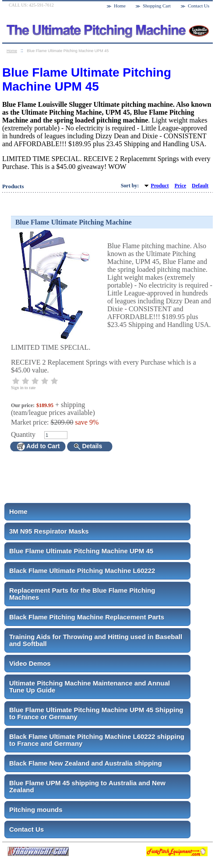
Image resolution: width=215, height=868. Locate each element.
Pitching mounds (36, 810)
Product (160, 186)
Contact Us (26, 829)
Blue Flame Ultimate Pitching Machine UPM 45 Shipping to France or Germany (96, 713)
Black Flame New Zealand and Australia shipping (86, 763)
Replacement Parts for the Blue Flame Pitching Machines (82, 594)
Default (200, 186)
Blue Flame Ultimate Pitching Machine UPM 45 (81, 551)
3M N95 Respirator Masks (49, 531)
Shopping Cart (157, 6)
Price (180, 186)
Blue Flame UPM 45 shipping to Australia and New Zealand (87, 786)
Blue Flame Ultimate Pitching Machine (74, 222)
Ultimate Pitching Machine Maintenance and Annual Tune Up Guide (90, 687)
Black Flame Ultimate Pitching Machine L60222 (82, 571)
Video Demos (30, 663)
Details (88, 446)
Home (18, 511)
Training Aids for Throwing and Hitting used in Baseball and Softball (96, 640)
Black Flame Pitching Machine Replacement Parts (87, 617)
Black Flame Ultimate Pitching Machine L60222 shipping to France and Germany (97, 740)
